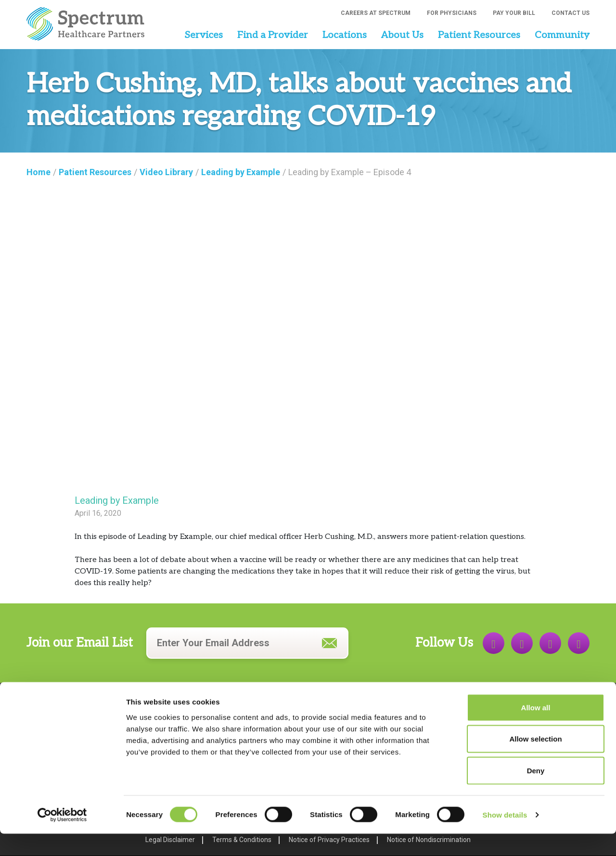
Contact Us (571, 13)
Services (204, 35)
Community (562, 35)
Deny (536, 793)
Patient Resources (479, 35)
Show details (505, 837)
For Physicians (452, 13)
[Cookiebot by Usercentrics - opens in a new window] (62, 837)
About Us (402, 35)
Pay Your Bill (514, 13)
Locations (345, 35)
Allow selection (535, 761)
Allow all (536, 730)
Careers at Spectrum (376, 13)
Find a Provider (273, 35)
